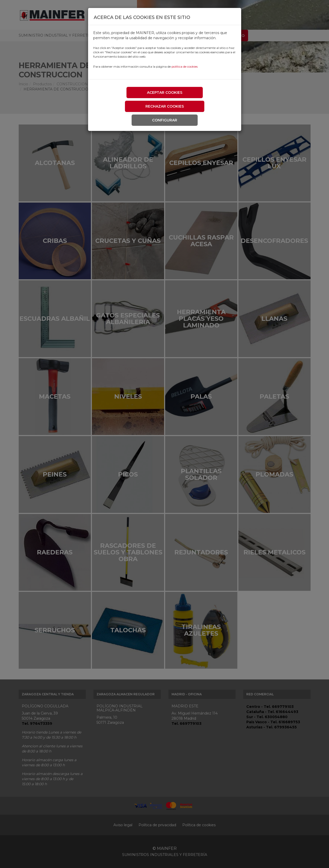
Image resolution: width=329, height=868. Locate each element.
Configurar (165, 120)
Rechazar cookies (165, 106)
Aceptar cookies (165, 92)
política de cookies (185, 66)
